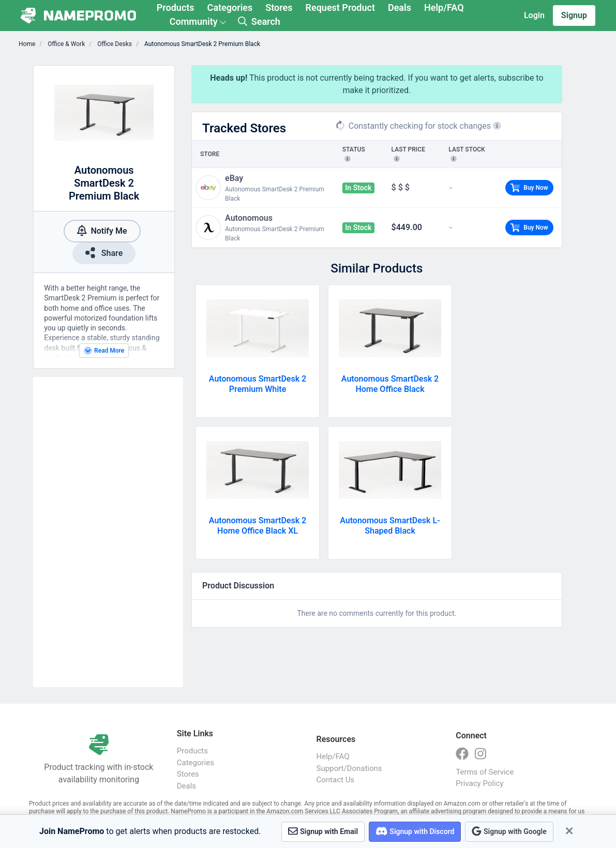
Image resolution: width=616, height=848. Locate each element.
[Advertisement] (108, 532)
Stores (279, 7)
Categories (230, 7)
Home (27, 44)
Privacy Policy (479, 783)
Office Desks (114, 44)
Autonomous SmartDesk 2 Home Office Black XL (258, 526)
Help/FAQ (444, 7)
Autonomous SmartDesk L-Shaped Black (390, 526)
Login (534, 15)
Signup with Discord (415, 831)
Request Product (340, 7)
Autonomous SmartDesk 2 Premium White (258, 384)
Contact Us (336, 780)
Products (176, 7)
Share (104, 253)
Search (259, 21)
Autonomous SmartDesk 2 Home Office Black (390, 384)
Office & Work (65, 44)
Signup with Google (509, 831)
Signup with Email (323, 831)
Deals (400, 7)
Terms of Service (485, 772)
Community (194, 21)
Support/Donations (349, 768)
